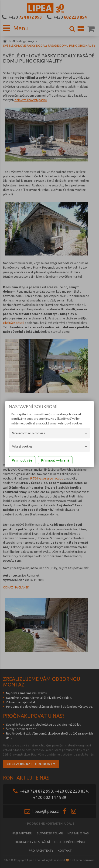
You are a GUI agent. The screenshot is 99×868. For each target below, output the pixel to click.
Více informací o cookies (29, 433)
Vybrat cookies (22, 446)
